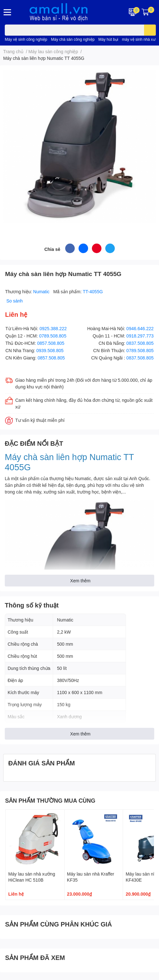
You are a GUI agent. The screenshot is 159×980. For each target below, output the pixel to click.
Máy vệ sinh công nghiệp (26, 39)
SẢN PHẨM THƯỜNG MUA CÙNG (50, 800)
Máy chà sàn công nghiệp (73, 39)
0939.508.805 (50, 350)
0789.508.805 (53, 336)
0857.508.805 (51, 343)
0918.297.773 (140, 336)
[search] (150, 30)
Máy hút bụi (108, 39)
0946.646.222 (140, 328)
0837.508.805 (140, 343)
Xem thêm (80, 581)
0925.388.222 (53, 328)
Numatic (42, 291)
